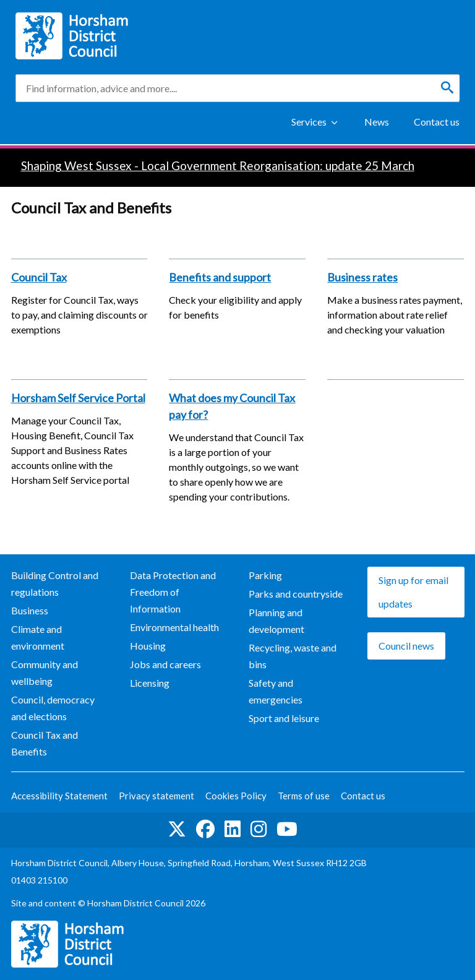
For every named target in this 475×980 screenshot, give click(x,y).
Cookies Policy (236, 796)
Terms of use (304, 796)
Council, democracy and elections (53, 708)
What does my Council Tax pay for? (232, 406)
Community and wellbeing (45, 673)
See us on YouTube (287, 829)
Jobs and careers (165, 664)
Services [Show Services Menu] (309, 122)
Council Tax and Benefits (45, 743)
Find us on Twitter (177, 829)
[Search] (447, 88)
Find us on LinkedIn (233, 829)
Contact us (437, 122)
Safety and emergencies (276, 691)
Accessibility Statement (59, 796)
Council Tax (39, 277)
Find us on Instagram (259, 829)
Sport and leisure (284, 718)
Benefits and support (220, 277)
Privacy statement (156, 796)
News (377, 122)
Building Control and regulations (55, 583)
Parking (265, 575)
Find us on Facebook (205, 829)
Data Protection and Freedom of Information (173, 592)
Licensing (150, 683)
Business (30, 610)
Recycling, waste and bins (293, 656)
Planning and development (276, 621)
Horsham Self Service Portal (78, 398)
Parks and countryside (296, 594)
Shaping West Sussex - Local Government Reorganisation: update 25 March (218, 165)
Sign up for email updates (413, 592)
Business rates (362, 277)
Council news (406, 646)
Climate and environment (38, 637)
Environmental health (174, 627)
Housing (148, 646)
